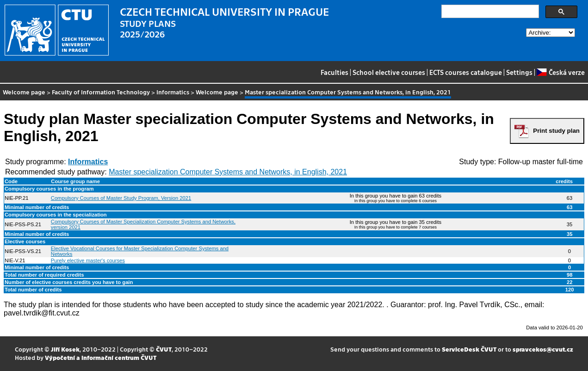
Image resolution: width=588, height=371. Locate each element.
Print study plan (556, 131)
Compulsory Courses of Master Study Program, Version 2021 (121, 198)
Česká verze (560, 72)
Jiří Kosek (65, 349)
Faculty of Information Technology (101, 92)
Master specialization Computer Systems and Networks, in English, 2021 (228, 172)
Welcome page (24, 92)
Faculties (334, 72)
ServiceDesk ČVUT (469, 349)
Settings (519, 72)
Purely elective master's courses (88, 260)
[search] (489, 12)
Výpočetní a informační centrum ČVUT (101, 357)
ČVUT (164, 349)
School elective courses (389, 72)
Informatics (173, 92)
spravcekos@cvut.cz (543, 349)
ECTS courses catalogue (466, 72)
